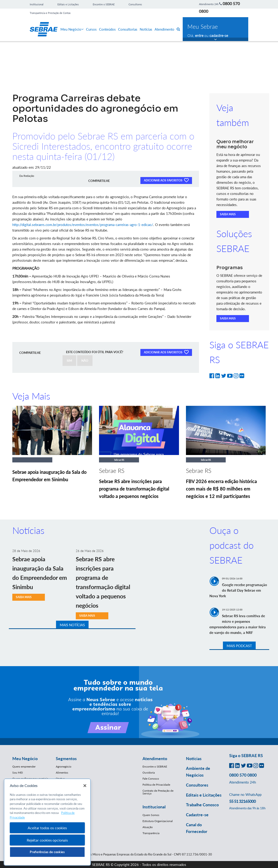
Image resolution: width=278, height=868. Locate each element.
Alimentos (62, 773)
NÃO (85, 361)
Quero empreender (24, 766)
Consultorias (128, 29)
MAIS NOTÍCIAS (72, 625)
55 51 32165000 (242, 801)
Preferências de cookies (47, 852)
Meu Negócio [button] (25, 758)
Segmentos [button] (66, 758)
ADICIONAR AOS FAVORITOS (166, 180)
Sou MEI (18, 773)
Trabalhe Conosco (202, 805)
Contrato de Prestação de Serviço (158, 792)
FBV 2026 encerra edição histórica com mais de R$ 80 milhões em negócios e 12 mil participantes (221, 489)
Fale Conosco (151, 779)
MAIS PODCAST (239, 646)
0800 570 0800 (243, 775)
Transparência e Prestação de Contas (50, 13)
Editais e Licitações (68, 4)
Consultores (135, 4)
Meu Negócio (72, 29)
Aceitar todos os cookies (47, 828)
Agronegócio (64, 766)
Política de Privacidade (156, 785)
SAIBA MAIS (228, 214)
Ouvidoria (149, 773)
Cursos (91, 29)
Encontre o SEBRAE (104, 4)
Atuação (148, 827)
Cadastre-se (197, 815)
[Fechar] (85, 786)
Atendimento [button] (155, 758)
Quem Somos (151, 815)
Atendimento (164, 29)
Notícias (146, 29)
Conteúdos (107, 29)
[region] (47, 822)
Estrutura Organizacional (158, 821)
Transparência (151, 833)
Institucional (37, 4)
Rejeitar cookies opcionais (47, 840)
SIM (69, 361)
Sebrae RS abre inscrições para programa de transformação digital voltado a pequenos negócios (134, 489)
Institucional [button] (154, 807)
